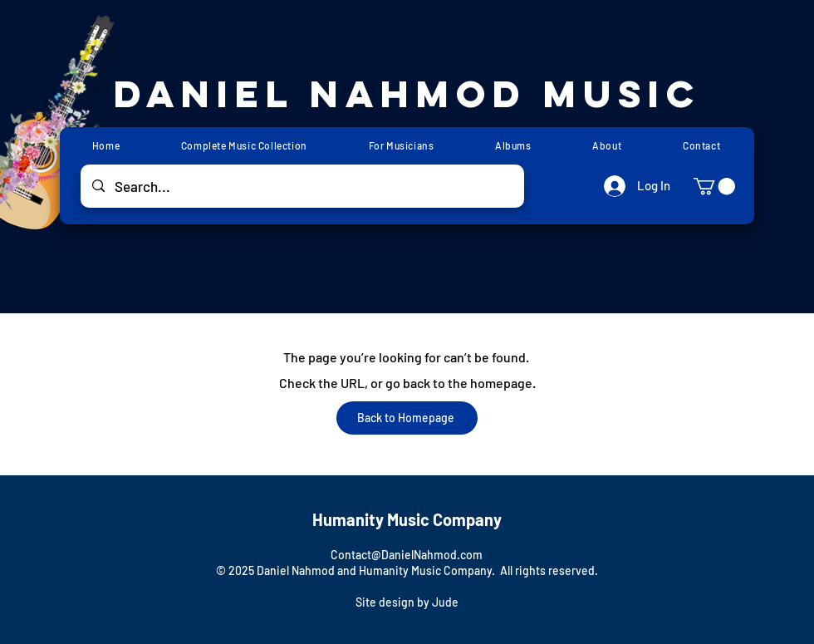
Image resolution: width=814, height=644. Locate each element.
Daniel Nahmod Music (407, 93)
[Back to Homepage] (407, 418)
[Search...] (302, 186)
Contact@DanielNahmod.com (407, 555)
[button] (714, 186)
